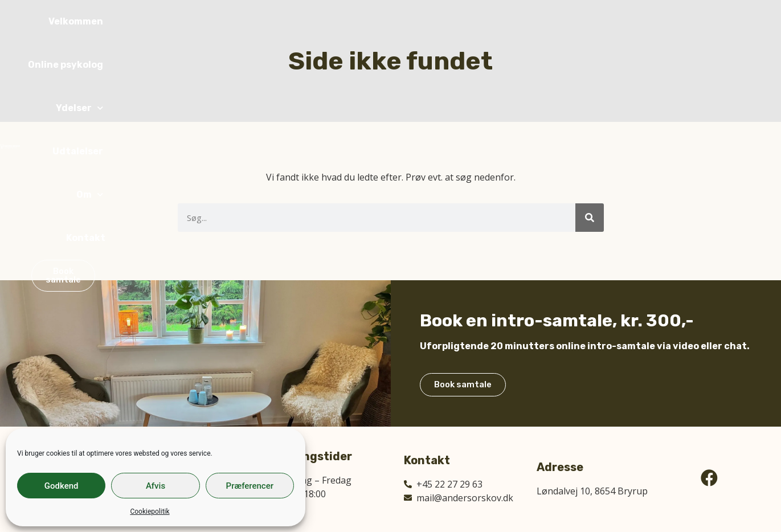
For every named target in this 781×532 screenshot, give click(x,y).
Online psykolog (412, 21)
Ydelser (490, 21)
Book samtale (468, 425)
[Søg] (590, 218)
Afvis (156, 486)
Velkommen (332, 21)
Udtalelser (555, 21)
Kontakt (658, 21)
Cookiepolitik (150, 511)
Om (609, 21)
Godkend (62, 486)
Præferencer (250, 486)
